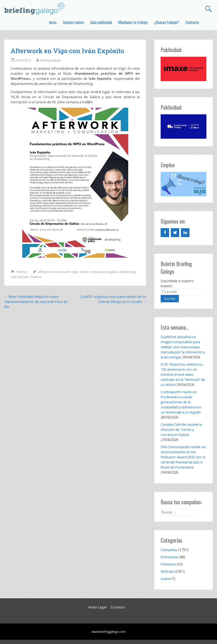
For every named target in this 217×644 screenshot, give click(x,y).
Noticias (22, 272)
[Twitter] (175, 233)
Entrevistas (170, 557)
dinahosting (127, 272)
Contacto (192, 22)
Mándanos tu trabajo (133, 22)
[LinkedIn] (185, 233)
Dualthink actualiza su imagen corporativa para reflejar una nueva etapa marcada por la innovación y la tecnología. (183, 347)
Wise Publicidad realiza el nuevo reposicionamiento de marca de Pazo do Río (36, 302)
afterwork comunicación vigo (58, 272)
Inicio (53, 22)
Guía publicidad (101, 22)
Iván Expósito (20, 277)
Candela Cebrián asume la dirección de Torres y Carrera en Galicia (181, 430)
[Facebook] (165, 233)
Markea (36, 277)
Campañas (169, 550)
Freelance (168, 564)
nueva (166, 579)
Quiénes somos (73, 22)
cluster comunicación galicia (99, 272)
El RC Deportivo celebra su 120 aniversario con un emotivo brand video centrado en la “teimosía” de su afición (183, 375)
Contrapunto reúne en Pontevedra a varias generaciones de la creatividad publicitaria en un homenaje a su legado (181, 402)
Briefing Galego (50, 60)
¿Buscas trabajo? (167, 22)
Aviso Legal (97, 607)
